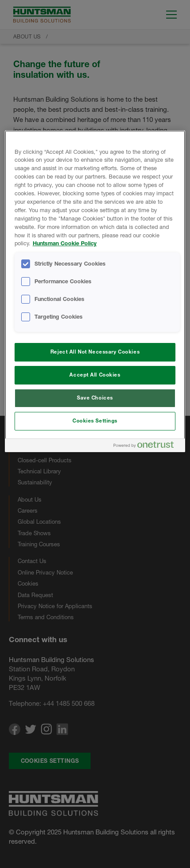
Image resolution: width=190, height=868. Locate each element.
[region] (95, 291)
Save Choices (95, 398)
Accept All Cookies (95, 375)
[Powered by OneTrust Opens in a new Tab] (147, 447)
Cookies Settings (95, 421)
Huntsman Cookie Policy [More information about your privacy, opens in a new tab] (65, 243)
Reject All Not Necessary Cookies (95, 352)
